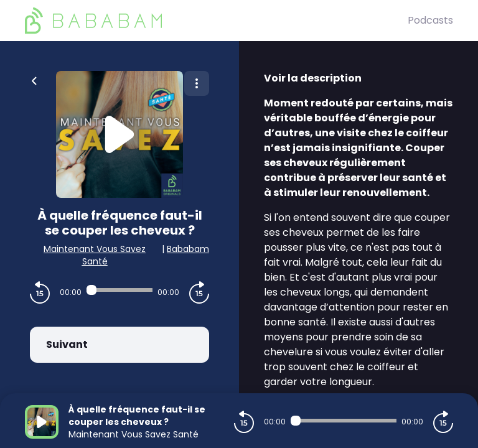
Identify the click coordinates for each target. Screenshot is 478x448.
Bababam (188, 249)
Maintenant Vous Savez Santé (95, 255)
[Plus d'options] (197, 83)
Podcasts (430, 20)
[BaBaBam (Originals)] (216, 21)
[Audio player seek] (119, 290)
